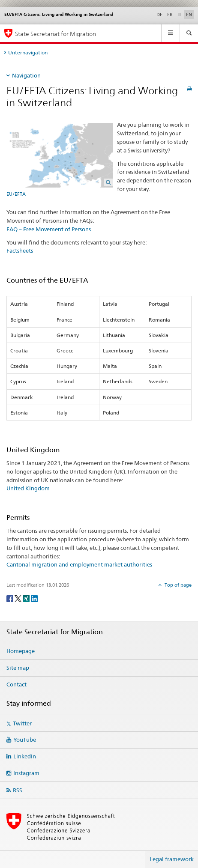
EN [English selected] (189, 15)
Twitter (22, 723)
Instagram (26, 773)
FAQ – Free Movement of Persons (49, 229)
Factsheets (20, 251)
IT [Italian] (179, 15)
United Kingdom (28, 488)
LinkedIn (25, 756)
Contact (16, 684)
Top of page (177, 585)
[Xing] (27, 598)
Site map (18, 668)
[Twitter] (19, 598)
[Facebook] (10, 598)
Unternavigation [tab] (28, 52)
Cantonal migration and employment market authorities (79, 564)
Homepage (21, 651)
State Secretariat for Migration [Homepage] (55, 34)
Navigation (26, 75)
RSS (18, 790)
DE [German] (159, 15)
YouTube (25, 740)
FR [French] (170, 15)
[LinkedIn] (34, 598)
